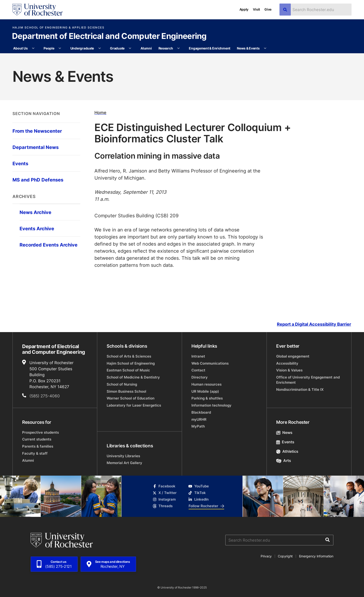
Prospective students (40, 432)
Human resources (206, 384)
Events (285, 442)
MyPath (198, 426)
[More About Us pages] (33, 48)
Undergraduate (82, 48)
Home (100, 113)
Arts (284, 461)
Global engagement (293, 356)
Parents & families (38, 446)
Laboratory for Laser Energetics (134, 405)
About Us (20, 48)
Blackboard (201, 412)
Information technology (211, 405)
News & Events (248, 48)
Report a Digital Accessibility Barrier (314, 324)
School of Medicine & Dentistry (133, 377)
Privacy (266, 556)
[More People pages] (60, 48)
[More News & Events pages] (265, 48)
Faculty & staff (35, 453)
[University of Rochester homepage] (38, 10)
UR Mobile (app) (205, 391)
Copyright (285, 556)
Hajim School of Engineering (131, 363)
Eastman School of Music (128, 370)
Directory (200, 377)
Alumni (146, 48)
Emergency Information (316, 556)
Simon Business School (126, 391)
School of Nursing (122, 384)
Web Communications (210, 363)
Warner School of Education (131, 398)
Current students (37, 439)
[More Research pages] (178, 48)
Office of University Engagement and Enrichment (308, 380)
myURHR (199, 419)
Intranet (198, 356)
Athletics (287, 451)
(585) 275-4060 (45, 396)
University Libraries (123, 456)
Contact (198, 370)
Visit (256, 9)
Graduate (117, 48)
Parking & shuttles (207, 398)
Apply (244, 9)
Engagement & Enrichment (210, 48)
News (284, 432)
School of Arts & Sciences (129, 356)
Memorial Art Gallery (124, 463)
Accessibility (287, 363)
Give (268, 9)
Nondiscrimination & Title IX (300, 389)
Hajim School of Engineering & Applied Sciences (58, 28)
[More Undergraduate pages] (100, 48)
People (49, 48)
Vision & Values (289, 370)
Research (166, 48)
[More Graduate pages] (130, 48)
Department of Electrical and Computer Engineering (109, 37)
